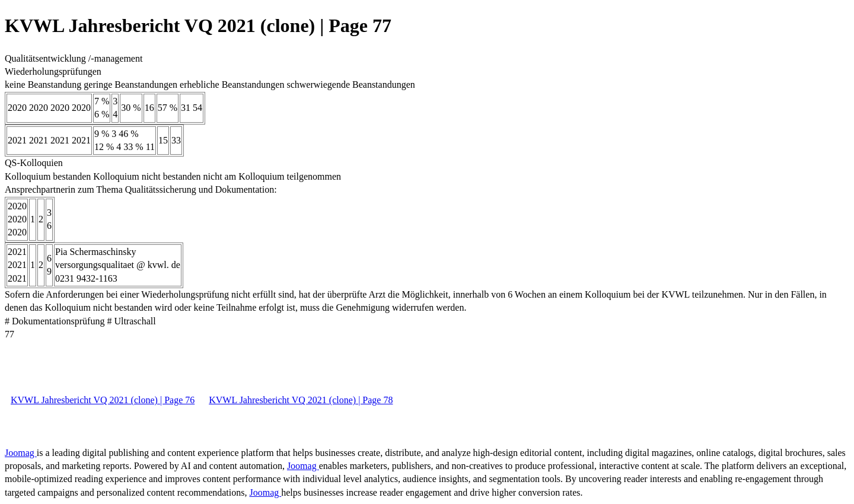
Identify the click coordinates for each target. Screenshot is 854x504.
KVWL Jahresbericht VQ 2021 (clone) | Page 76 (103, 400)
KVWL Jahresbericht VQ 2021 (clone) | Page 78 (301, 400)
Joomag (21, 453)
